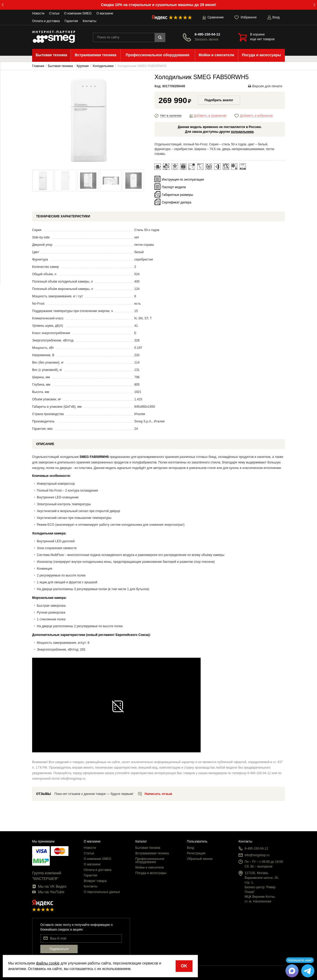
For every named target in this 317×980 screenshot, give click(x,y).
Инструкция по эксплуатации (183, 180)
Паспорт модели (174, 187)
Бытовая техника (148, 848)
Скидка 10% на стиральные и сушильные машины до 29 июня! (158, 5)
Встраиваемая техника (152, 853)
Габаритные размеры (177, 195)
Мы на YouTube (48, 892)
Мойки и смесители (150, 867)
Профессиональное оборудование (150, 860)
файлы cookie (48, 963)
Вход (190, 848)
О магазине (105, 13)
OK (184, 966)
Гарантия (71, 21)
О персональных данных (102, 892)
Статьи (54, 13)
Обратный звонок (200, 859)
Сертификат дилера (176, 202)
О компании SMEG (78, 13)
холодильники (242, 132)
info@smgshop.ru (257, 855)
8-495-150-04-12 (207, 34)
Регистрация (196, 853)
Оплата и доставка (46, 21)
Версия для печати (265, 86)
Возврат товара (95, 881)
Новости (38, 13)
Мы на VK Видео (49, 886)
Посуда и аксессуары (151, 873)
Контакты (90, 21)
